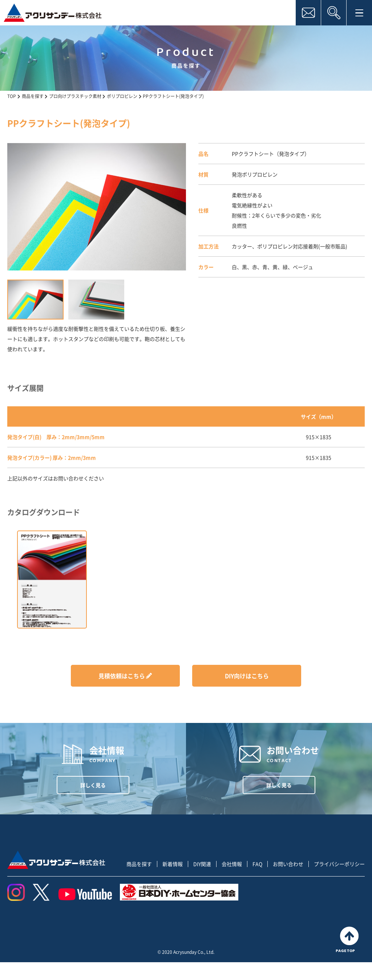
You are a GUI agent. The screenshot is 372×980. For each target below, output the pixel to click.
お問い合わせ (288, 881)
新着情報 (173, 881)
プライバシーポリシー (339, 881)
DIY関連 (202, 881)
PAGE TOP (349, 957)
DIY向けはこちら (247, 676)
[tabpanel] (97, 207)
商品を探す (139, 881)
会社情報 (232, 881)
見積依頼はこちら (122, 676)
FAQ (257, 881)
